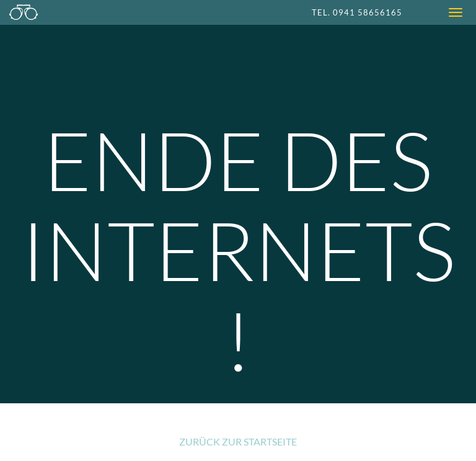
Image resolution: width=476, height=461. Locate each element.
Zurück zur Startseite (238, 441)
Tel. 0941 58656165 (357, 12)
